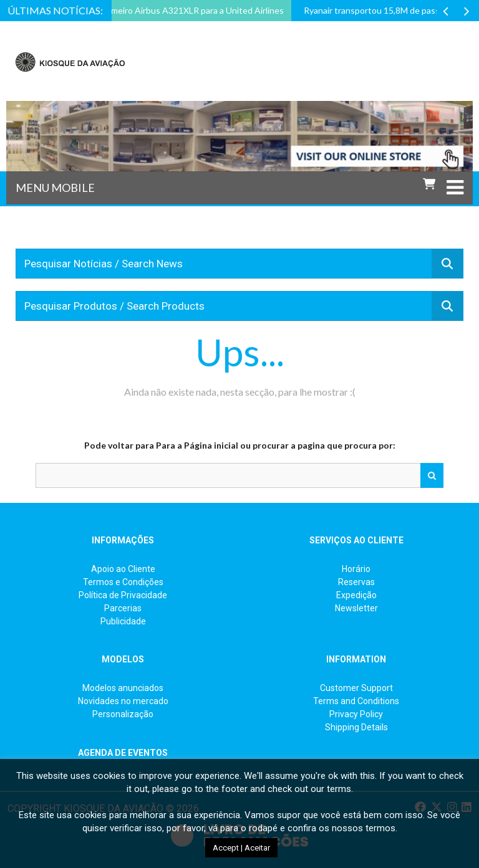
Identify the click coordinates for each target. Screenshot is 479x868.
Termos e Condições (123, 582)
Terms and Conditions (356, 701)
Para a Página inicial (197, 445)
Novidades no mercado (123, 701)
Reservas (356, 582)
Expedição (356, 595)
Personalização (123, 714)
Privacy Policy (356, 714)
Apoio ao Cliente (123, 569)
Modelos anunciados (123, 688)
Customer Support (356, 688)
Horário (356, 569)
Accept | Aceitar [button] (241, 848)
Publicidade (123, 621)
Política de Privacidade (123, 595)
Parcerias (123, 608)
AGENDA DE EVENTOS (123, 753)
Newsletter (356, 608)
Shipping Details (356, 727)
